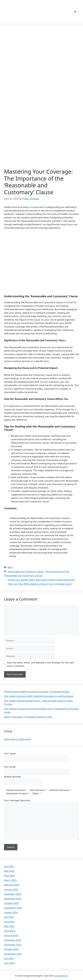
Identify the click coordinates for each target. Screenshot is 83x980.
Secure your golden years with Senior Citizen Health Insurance (41, 580)
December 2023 (13, 940)
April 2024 (9, 931)
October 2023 (11, 949)
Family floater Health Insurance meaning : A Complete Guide (37, 691)
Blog (10, 567)
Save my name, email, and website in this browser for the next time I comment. (40, 664)
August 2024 (11, 912)
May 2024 (9, 926)
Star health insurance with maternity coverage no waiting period (39, 696)
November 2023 (13, 945)
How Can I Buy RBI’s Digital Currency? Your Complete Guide (40, 584)
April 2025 (9, 876)
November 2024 (13, 899)
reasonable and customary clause (26, 571)
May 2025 (9, 871)
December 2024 (13, 894)
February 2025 (12, 885)
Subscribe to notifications (18, 739)
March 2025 (10, 880)
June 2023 (9, 963)
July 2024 (9, 917)
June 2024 (9, 922)
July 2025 (9, 866)
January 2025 (11, 889)
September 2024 (13, 908)
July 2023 (9, 958)
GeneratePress (61, 976)
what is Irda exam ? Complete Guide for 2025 (28, 717)
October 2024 (11, 903)
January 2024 (11, 935)
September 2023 (13, 954)
